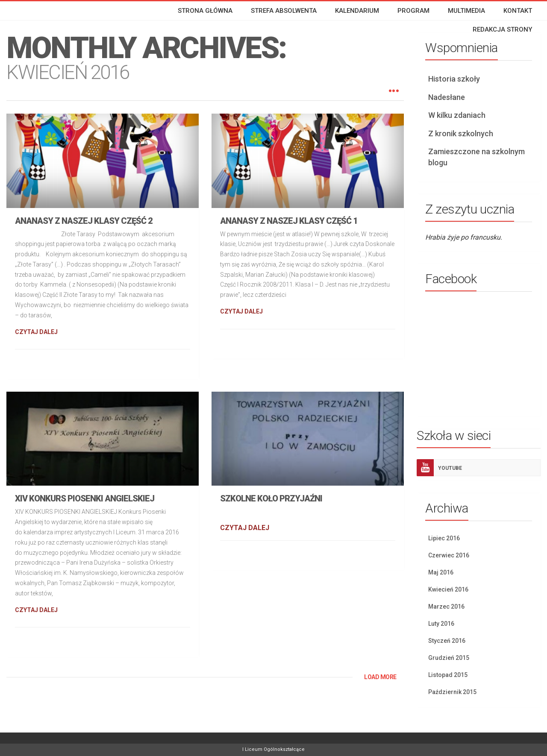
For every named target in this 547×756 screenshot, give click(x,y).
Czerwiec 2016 (449, 555)
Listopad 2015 (448, 675)
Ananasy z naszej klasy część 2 (84, 221)
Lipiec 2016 (444, 538)
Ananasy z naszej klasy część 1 (289, 221)
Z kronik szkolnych (461, 133)
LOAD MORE (380, 677)
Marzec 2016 (446, 607)
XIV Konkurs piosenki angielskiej (85, 498)
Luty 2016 (441, 624)
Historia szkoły (454, 79)
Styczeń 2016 (447, 641)
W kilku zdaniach (457, 115)
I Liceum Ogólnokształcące (273, 749)
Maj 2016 (441, 572)
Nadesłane (447, 97)
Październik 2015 (452, 692)
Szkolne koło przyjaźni (271, 498)
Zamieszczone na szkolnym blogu (476, 157)
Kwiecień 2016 (448, 589)
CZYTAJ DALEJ (36, 332)
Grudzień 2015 (449, 658)
